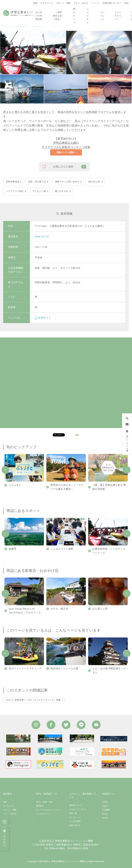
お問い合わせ (75, 825)
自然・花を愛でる (37, 182)
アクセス (7, 826)
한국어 (105, 814)
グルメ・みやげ (10, 814)
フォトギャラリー (118, 16)
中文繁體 (106, 810)
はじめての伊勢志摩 (39, 16)
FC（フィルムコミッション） (49, 810)
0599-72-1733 (42, 237)
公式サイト (43, 318)
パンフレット (102, 16)
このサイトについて (78, 809)
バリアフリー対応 (15, 191)
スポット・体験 (10, 810)
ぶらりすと (88, 16)
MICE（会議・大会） (45, 802)
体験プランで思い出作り (67, 182)
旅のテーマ (74, 16)
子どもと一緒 (39, 191)
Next (127, 470)
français (105, 818)
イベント (7, 818)
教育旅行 (40, 806)
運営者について (76, 805)
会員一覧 (73, 813)
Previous (5, 470)
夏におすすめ (62, 191)
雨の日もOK (94, 182)
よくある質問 (75, 821)
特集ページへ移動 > (66, 152)
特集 (5, 802)
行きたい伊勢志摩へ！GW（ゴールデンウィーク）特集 (33, 700)
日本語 (105, 802)
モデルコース (9, 806)
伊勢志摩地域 (12, 182)
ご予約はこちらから (5, 833)
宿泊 (5, 822)
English (105, 806)
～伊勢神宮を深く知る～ (57, 16)
